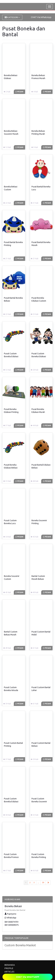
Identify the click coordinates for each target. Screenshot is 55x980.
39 (43, 883)
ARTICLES (9, 972)
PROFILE (9, 968)
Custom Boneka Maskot (20, 945)
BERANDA (10, 965)
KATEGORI (12, 17)
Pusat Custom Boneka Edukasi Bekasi (11, 356)
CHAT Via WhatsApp (41, 17)
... (38, 883)
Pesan (19, 92)
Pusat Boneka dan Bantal (15, 910)
